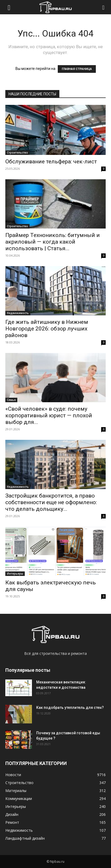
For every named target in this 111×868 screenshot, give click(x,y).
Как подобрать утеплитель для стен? (70, 708)
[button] (9, 7)
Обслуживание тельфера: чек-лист (51, 162)
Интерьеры (15, 574)
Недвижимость (18, 313)
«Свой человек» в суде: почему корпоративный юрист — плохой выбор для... (49, 415)
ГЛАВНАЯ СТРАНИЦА (77, 69)
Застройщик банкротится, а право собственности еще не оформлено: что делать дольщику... (51, 502)
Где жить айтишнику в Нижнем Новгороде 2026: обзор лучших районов (47, 329)
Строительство (17, 153)
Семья (11, 400)
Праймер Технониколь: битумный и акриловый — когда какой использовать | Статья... (53, 242)
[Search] (104, 7)
